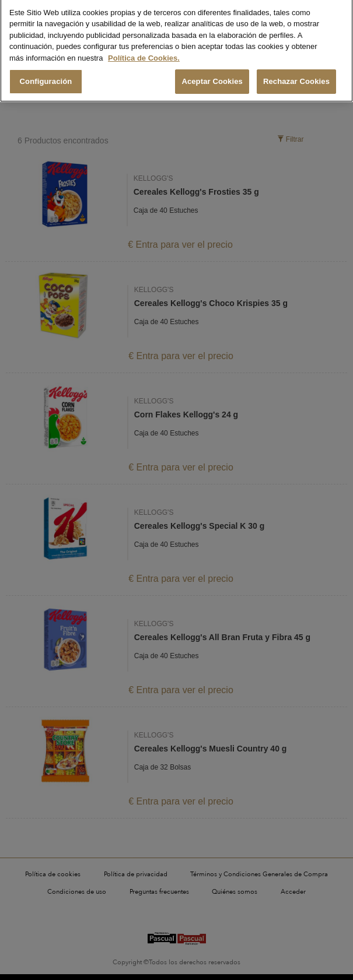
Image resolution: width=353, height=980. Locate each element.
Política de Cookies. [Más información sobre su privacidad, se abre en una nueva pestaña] (144, 53)
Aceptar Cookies (212, 77)
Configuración (46, 77)
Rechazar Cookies (296, 77)
